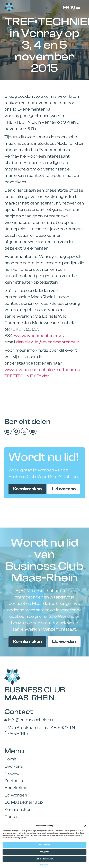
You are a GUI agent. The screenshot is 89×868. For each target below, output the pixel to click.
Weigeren (45, 852)
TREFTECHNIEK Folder (27, 376)
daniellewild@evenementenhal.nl (48, 342)
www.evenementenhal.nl (39, 336)
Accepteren (45, 845)
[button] (85, 826)
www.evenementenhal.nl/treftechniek (42, 370)
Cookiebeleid (43, 865)
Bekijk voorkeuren (45, 859)
